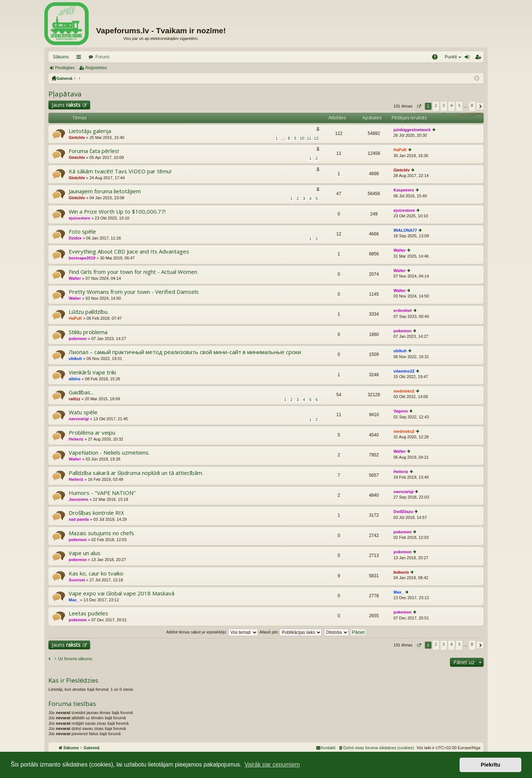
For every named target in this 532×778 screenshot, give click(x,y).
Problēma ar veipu (92, 433)
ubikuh (75, 359)
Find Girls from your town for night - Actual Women (133, 272)
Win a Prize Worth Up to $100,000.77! (117, 212)
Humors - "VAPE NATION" (102, 493)
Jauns (66, 105)
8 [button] (472, 105)
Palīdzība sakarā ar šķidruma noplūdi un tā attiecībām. (136, 473)
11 (309, 138)
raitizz (74, 399)
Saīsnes (80, 58)
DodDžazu (403, 512)
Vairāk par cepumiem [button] (272, 765)
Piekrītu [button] (490, 765)
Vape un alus (85, 553)
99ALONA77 (405, 230)
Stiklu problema (88, 332)
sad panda (79, 519)
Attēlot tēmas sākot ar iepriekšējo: (212, 632)
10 (302, 138)
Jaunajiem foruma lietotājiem (105, 191)
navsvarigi (79, 419)
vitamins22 (404, 371)
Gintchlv (77, 137)
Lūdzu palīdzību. (89, 312)
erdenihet (403, 310)
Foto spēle (82, 232)
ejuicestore (79, 218)
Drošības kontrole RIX (96, 513)
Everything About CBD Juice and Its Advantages (129, 252)
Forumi (102, 57)
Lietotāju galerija (90, 131)
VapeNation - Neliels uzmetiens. (109, 453)
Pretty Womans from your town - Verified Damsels (134, 292)
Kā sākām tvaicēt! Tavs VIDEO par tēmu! (120, 171)
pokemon (78, 339)
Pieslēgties (65, 68)
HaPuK (400, 150)
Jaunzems (79, 499)
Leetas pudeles (88, 613)
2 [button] (436, 105)
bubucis (401, 572)
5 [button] (459, 105)
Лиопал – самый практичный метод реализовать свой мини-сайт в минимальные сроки (185, 352)
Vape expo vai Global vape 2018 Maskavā (122, 593)
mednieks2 (404, 391)
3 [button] (444, 105)
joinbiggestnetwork (412, 130)
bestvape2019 (82, 258)
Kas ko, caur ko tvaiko (96, 573)
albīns (75, 379)
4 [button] (451, 105)
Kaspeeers (404, 190)
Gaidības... (81, 392)
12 (316, 138)
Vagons (401, 411)
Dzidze (75, 238)
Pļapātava (65, 94)
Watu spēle (83, 412)
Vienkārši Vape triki (92, 372)
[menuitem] (376, 748)
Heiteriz (76, 439)
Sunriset (77, 580)
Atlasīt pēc (291, 632)
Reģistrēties (96, 68)
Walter (400, 250)
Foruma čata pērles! (94, 151)
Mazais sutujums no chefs (101, 533)
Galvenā (64, 78)
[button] (419, 106)
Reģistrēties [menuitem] (480, 58)
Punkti (451, 57)
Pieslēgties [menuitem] (469, 58)
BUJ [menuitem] (437, 58)
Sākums (61, 57)
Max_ (74, 600)
